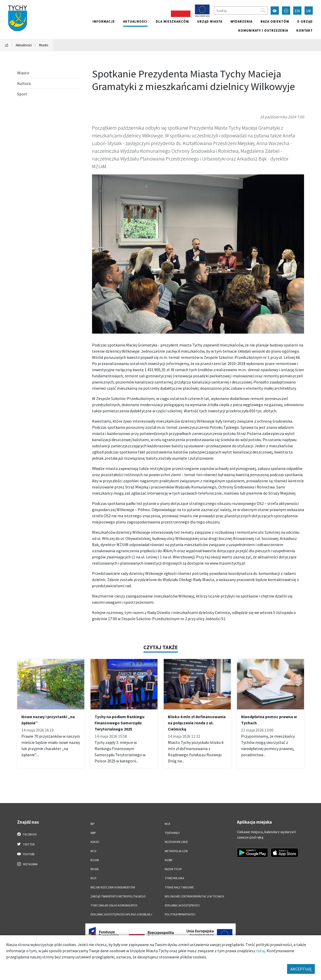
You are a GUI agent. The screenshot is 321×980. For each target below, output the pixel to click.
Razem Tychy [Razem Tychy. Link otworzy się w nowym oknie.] (173, 869)
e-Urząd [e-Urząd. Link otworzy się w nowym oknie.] (305, 21)
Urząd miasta (210, 21)
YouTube (26, 854)
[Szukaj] (241, 11)
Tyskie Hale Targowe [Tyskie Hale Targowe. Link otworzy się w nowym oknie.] (179, 887)
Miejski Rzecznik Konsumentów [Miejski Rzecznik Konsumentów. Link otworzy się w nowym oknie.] (113, 887)
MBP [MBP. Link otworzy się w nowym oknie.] (93, 833)
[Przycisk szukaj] (263, 11)
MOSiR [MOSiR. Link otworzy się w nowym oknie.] (94, 869)
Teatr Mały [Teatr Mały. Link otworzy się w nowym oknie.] (172, 833)
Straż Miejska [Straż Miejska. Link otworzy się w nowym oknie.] (174, 878)
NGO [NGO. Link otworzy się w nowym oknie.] (93, 878)
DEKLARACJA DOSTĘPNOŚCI (182, 905)
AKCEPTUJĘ (301, 969)
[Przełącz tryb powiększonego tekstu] (286, 11)
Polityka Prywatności (180, 914)
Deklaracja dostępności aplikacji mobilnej (121, 914)
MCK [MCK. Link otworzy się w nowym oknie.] (168, 824)
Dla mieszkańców (172, 21)
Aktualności (135, 21)
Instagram (27, 864)
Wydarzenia (241, 21)
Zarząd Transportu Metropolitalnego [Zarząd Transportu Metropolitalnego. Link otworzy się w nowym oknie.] (118, 896)
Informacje (104, 21)
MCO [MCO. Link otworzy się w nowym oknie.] (93, 851)
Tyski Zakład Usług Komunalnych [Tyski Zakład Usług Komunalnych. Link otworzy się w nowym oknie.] (114, 905)
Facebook (27, 834)
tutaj (261, 951)
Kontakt (305, 30)
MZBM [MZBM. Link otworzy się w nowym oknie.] (168, 860)
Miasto (44, 45)
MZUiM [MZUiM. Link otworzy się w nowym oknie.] (95, 860)
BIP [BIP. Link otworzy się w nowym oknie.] (92, 824)
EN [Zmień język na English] (297, 11)
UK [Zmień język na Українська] (309, 11)
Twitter (26, 844)
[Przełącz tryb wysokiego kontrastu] (275, 11)
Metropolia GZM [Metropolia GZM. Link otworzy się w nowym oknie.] (176, 851)
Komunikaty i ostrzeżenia (263, 30)
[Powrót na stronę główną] (7, 45)
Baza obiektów (275, 21)
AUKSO (95, 842)
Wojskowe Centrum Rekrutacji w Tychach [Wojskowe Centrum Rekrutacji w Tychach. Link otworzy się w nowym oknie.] (194, 896)
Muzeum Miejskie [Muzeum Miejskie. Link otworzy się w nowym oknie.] (176, 842)
